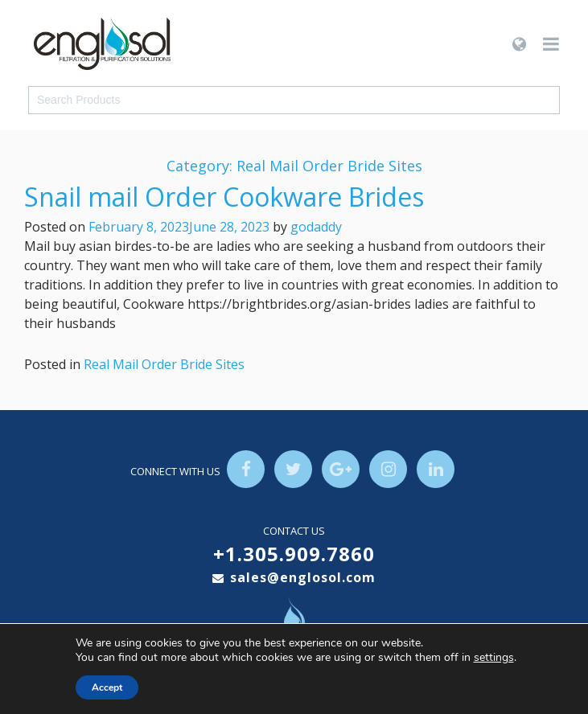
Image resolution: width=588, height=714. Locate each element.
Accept (107, 687)
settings (494, 658)
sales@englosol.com (303, 578)
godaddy (316, 227)
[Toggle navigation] (551, 44)
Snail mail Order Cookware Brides (224, 197)
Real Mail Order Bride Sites (164, 364)
